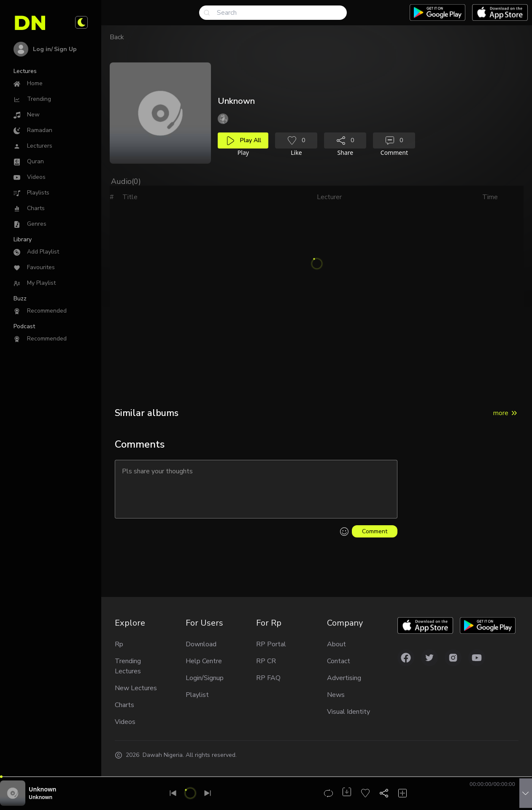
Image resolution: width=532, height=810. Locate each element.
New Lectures (136, 688)
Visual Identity (348, 712)
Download (201, 644)
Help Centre (204, 661)
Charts (124, 705)
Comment (375, 531)
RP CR (266, 661)
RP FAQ (268, 678)
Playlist (197, 695)
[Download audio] (347, 792)
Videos (125, 722)
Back (117, 37)
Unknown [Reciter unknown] (41, 797)
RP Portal (271, 644)
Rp (119, 644)
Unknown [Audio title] (42, 789)
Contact (339, 661)
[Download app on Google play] (437, 13)
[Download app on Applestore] (500, 13)
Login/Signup (205, 678)
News (336, 695)
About (336, 644)
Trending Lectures (128, 666)
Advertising (344, 678)
